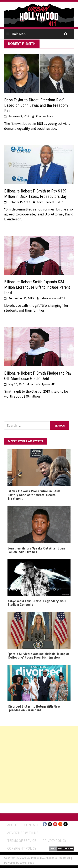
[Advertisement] (39, 765)
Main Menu (20, 34)
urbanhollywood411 (53, 298)
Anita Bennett (45, 202)
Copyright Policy (22, 848)
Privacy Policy (54, 841)
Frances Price (45, 116)
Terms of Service (22, 841)
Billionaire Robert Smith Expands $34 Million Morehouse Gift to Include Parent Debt (37, 287)
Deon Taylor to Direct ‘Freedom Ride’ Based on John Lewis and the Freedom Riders (36, 105)
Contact (32, 825)
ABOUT (13, 825)
